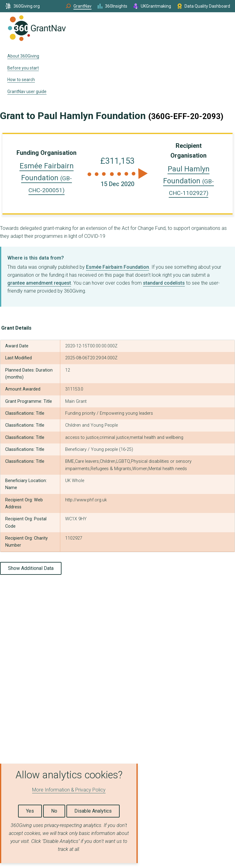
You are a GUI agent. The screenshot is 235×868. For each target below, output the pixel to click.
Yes (30, 811)
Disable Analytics (93, 811)
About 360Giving (23, 56)
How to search (21, 80)
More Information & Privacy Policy (69, 790)
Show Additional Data (31, 568)
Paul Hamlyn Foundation (188, 181)
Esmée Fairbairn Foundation (47, 178)
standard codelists (164, 283)
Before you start (23, 68)
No (54, 811)
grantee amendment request (39, 283)
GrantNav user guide (27, 92)
